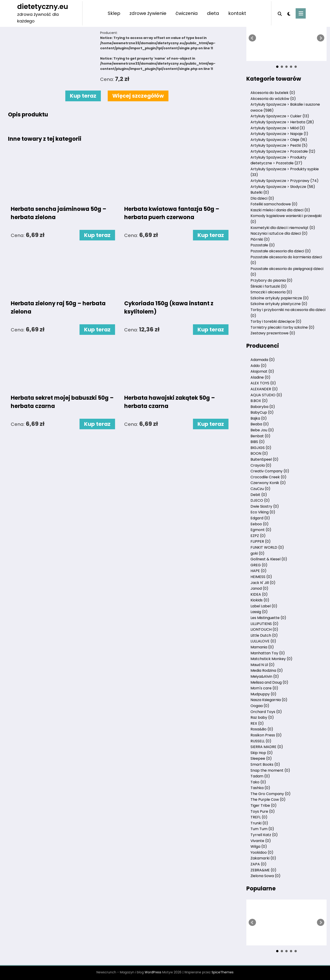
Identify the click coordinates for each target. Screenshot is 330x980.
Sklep (114, 13)
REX (257, 723)
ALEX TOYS (263, 383)
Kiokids (260, 600)
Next (321, 38)
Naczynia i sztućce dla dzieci (279, 233)
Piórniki (260, 239)
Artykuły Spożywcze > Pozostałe (283, 151)
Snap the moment (270, 770)
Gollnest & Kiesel (269, 559)
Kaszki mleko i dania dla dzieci (280, 210)
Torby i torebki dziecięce (276, 321)
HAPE (258, 571)
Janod (259, 588)
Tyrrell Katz (264, 835)
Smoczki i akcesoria (271, 292)
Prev (252, 38)
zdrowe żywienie (148, 13)
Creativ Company (270, 471)
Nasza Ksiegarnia (269, 700)
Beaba (260, 424)
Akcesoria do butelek (273, 93)
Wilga (259, 846)
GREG (259, 565)
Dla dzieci (262, 198)
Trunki (259, 823)
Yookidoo (262, 852)
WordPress (153, 972)
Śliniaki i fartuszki (269, 286)
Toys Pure (263, 811)
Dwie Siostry (265, 506)
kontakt (237, 13)
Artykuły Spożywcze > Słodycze (283, 187)
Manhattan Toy (268, 653)
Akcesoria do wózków (273, 99)
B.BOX (259, 401)
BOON (259, 453)
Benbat (260, 436)
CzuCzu (260, 489)
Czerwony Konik (268, 483)
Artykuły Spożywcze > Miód (278, 128)
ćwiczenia (187, 13)
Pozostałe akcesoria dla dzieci (281, 251)
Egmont (261, 530)
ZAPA (258, 864)
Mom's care (264, 688)
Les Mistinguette (268, 618)
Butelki (260, 192)
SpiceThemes (223, 972)
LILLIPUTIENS (264, 624)
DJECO (260, 500)
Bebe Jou (262, 430)
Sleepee (261, 758)
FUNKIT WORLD (267, 547)
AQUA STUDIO (266, 395)
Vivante (261, 841)
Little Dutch (264, 635)
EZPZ (258, 536)
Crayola (261, 465)
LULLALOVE (263, 641)
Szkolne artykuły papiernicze (280, 298)
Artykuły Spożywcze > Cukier (280, 116)
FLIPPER (261, 541)
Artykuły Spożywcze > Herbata (282, 122)
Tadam (260, 776)
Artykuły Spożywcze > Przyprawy (285, 181)
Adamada (263, 360)
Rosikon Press (266, 735)
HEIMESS (261, 577)
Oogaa (260, 706)
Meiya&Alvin (265, 676)
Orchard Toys (266, 712)
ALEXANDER (264, 389)
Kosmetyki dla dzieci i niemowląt (283, 228)
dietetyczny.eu (43, 7)
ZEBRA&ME (263, 870)
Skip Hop (262, 753)
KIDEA (259, 594)
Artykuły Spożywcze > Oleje (279, 140)
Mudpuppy (263, 694)
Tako (258, 782)
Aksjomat (262, 371)
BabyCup (262, 412)
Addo (258, 366)
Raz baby (262, 717)
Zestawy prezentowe (273, 333)
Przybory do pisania (271, 280)
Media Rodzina (267, 670)
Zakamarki (263, 858)
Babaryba (263, 407)
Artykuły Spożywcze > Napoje (279, 134)
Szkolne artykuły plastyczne (279, 304)
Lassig (259, 612)
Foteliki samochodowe (274, 204)
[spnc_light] (289, 13)
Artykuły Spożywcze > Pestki (279, 145)
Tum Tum (262, 829)
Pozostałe (263, 245)
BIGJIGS (261, 448)
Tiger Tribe (264, 805)
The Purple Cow (268, 800)
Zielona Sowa (265, 876)
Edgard (260, 518)
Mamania (262, 647)
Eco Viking (263, 512)
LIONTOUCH (264, 629)
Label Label (264, 606)
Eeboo (260, 524)
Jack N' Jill (263, 583)
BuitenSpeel (264, 459)
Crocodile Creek (268, 477)
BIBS (258, 442)
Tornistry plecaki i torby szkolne (282, 327)
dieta (213, 13)
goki (257, 553)
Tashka (260, 788)
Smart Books (265, 764)
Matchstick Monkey (271, 659)
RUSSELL (261, 741)
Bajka (259, 418)
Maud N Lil (263, 665)
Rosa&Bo (262, 729)
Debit (259, 495)
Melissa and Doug (269, 682)
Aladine (260, 377)
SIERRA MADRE (267, 747)
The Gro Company (271, 794)
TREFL (259, 817)
